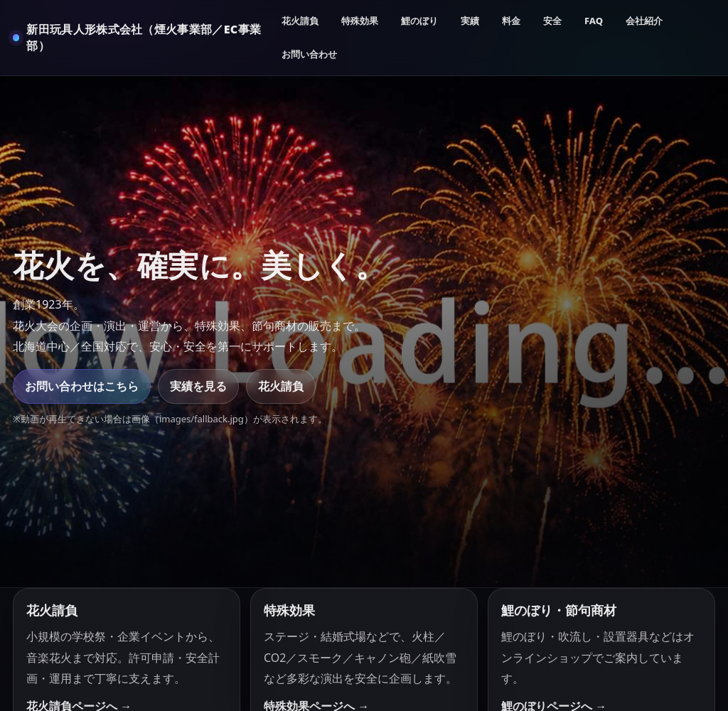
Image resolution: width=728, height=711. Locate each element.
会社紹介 (644, 21)
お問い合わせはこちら (82, 386)
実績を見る (198, 386)
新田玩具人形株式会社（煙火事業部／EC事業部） (144, 37)
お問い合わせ (309, 54)
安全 (552, 21)
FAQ (594, 21)
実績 (470, 21)
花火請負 (300, 21)
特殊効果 (360, 21)
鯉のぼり (419, 21)
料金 (511, 21)
